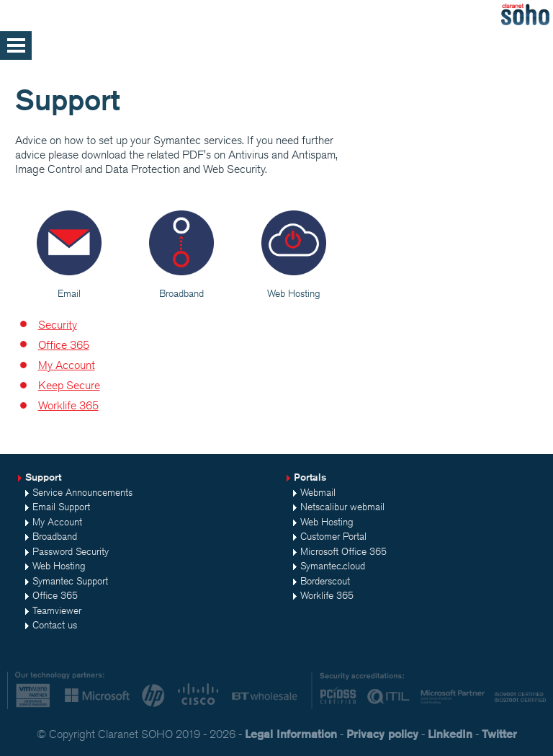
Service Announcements (82, 492)
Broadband (55, 536)
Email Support (61, 507)
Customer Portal (333, 536)
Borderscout (325, 581)
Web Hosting (59, 566)
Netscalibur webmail (342, 507)
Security (58, 325)
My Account (67, 365)
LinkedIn (450, 734)
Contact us (55, 625)
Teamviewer (57, 610)
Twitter (499, 734)
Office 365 (64, 345)
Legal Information (291, 734)
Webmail (318, 492)
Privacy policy (382, 734)
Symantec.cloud (333, 566)
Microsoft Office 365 (343, 551)
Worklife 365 (68, 405)
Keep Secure (69, 385)
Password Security (71, 551)
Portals (310, 477)
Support (43, 477)
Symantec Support (70, 581)
